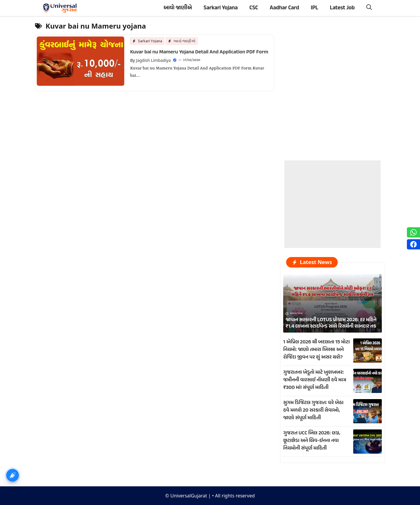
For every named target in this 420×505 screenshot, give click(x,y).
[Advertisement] (332, 197)
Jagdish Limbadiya (153, 60)
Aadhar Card (285, 8)
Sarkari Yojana (221, 8)
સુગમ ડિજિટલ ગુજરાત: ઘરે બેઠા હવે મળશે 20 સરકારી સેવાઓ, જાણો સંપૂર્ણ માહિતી (313, 410)
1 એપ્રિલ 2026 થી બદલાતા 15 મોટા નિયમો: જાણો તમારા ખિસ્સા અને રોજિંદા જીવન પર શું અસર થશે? (317, 350)
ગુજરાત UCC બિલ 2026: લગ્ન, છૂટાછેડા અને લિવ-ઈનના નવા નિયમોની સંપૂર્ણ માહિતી (312, 441)
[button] (369, 8)
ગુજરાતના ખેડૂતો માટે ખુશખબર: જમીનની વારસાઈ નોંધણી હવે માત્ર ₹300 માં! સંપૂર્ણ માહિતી (315, 380)
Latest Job (342, 8)
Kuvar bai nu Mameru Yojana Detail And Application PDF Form (199, 52)
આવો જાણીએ (178, 8)
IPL (315, 8)
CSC (254, 8)
